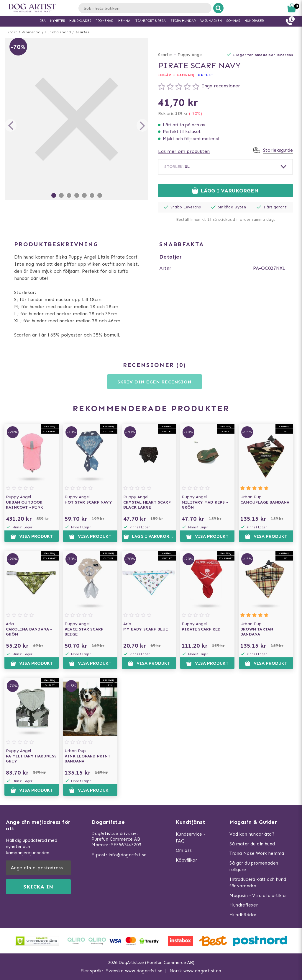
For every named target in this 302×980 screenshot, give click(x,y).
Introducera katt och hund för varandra (258, 883)
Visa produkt (31, 536)
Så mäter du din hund (252, 844)
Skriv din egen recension (154, 382)
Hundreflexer (244, 905)
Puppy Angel (190, 55)
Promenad (31, 32)
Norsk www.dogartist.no (196, 971)
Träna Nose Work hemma (257, 853)
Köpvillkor (186, 860)
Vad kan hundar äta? (252, 834)
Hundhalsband (58, 32)
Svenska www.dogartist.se (134, 971)
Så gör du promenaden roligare (254, 867)
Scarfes (82, 32)
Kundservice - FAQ (191, 838)
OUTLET (206, 75)
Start (12, 32)
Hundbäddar (243, 915)
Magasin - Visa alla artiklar (258, 896)
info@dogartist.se (128, 855)
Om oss (184, 850)
